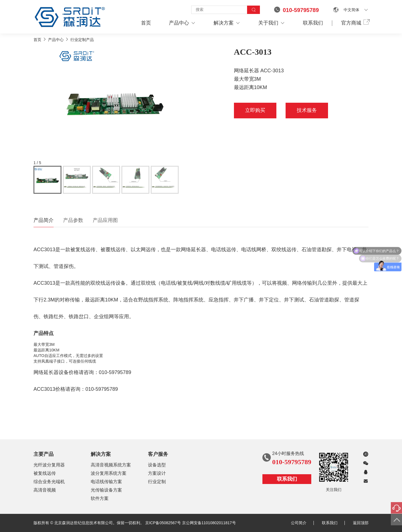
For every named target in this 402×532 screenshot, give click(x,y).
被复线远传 (45, 473)
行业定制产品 (82, 40)
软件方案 (100, 498)
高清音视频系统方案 (111, 465)
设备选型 (157, 465)
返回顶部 (361, 523)
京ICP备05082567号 (163, 523)
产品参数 (73, 220)
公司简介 (302, 523)
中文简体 (351, 10)
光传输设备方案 (106, 490)
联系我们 (313, 23)
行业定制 (157, 482)
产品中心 (182, 23)
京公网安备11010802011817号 (209, 523)
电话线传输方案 (106, 482)
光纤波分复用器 (49, 465)
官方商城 (355, 23)
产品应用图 (105, 220)
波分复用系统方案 (109, 473)
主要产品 (44, 454)
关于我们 (272, 23)
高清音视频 (45, 490)
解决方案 (227, 23)
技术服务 (307, 110)
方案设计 (157, 473)
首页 (146, 23)
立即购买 (255, 110)
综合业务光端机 (49, 482)
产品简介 (44, 220)
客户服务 (158, 454)
